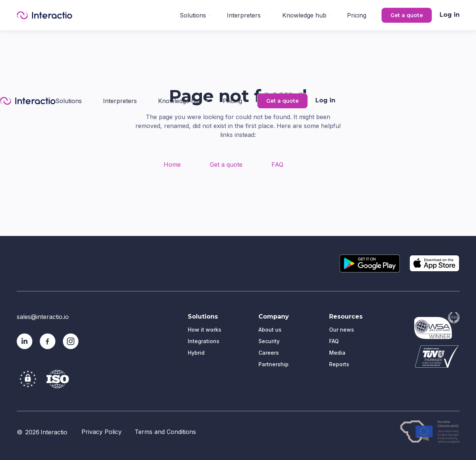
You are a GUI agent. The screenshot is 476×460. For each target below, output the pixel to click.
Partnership (274, 364)
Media (337, 353)
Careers (269, 353)
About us (270, 330)
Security (269, 341)
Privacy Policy (102, 432)
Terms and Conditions (165, 432)
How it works (205, 330)
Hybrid (196, 353)
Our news (342, 330)
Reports (339, 364)
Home (172, 164)
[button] (195, 15)
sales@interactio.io (43, 317)
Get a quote (407, 15)
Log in (450, 15)
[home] (44, 15)
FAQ (277, 164)
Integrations (204, 341)
